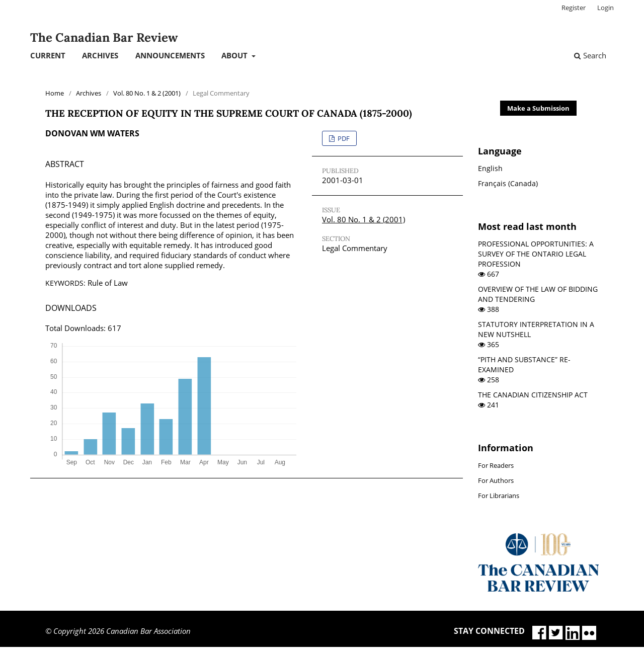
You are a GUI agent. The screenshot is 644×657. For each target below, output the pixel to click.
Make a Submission (538, 108)
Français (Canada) (508, 183)
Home (55, 93)
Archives (100, 55)
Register (574, 8)
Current (48, 55)
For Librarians (499, 496)
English (490, 168)
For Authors (496, 480)
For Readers (496, 465)
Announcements (170, 55)
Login (606, 8)
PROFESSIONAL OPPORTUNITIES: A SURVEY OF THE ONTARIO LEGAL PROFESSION (536, 254)
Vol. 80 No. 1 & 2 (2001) (147, 93)
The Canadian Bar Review (104, 37)
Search (590, 55)
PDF (343, 138)
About (235, 55)
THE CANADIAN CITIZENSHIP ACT (533, 395)
